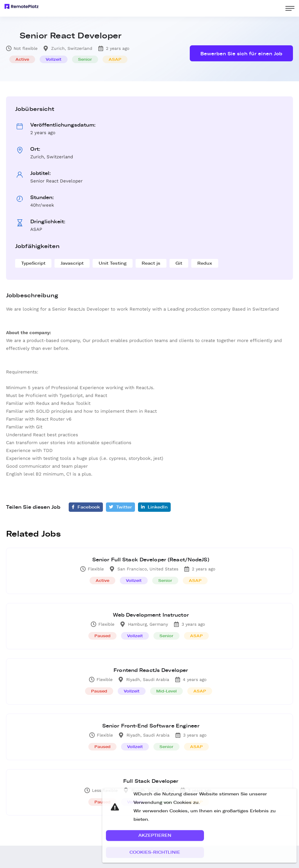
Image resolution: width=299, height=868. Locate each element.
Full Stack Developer (151, 786)
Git (179, 263)
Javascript (72, 263)
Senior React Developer (71, 36)
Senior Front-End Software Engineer (151, 730)
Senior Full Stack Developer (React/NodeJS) (151, 560)
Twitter (120, 507)
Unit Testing (113, 263)
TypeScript (33, 263)
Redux (205, 263)
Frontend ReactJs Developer (151, 673)
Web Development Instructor (151, 617)
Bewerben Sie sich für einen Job (241, 54)
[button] (155, 846)
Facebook (86, 507)
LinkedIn (154, 507)
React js (151, 263)
